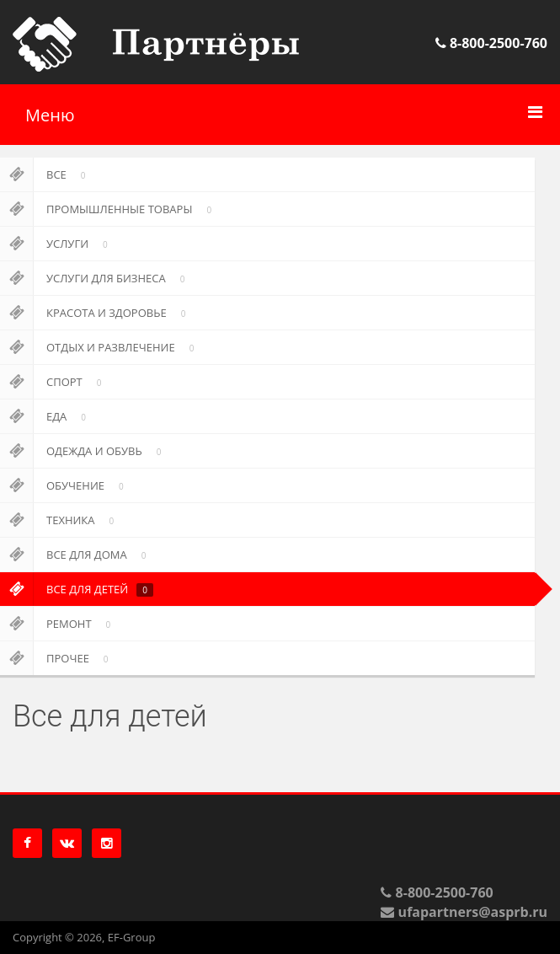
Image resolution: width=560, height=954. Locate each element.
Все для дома (76, 555)
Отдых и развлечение (100, 347)
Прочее (57, 658)
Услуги (57, 244)
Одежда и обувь (83, 451)
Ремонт (58, 624)
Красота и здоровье (96, 313)
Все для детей (77, 589)
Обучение (65, 485)
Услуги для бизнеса (95, 278)
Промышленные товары (109, 209)
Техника (60, 520)
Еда (46, 416)
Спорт (53, 382)
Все (46, 174)
